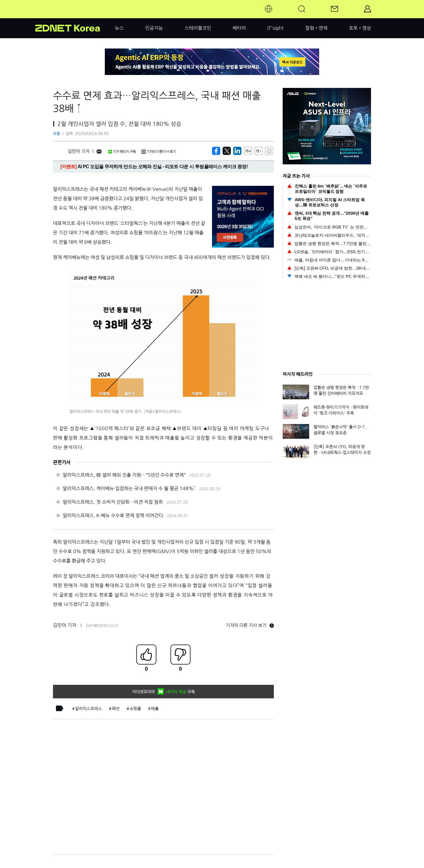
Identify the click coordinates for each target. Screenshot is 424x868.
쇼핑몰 (135, 709)
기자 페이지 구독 (122, 152)
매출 (155, 709)
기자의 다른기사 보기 (159, 152)
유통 (57, 134)
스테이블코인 (198, 28)
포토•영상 (360, 28)
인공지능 (154, 28)
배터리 (239, 28)
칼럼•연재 (316, 28)
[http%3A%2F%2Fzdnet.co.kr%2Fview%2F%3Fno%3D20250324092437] (237, 151)
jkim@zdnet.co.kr (102, 625)
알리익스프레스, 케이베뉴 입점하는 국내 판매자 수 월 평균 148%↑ (129, 488)
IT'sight (275, 28)
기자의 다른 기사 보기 (250, 625)
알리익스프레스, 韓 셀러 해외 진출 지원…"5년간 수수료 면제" (124, 475)
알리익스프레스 (88, 709)
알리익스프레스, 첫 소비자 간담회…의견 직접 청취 (113, 502)
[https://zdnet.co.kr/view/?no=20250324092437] (216, 151)
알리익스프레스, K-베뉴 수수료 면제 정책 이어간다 (113, 515)
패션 (116, 709)
